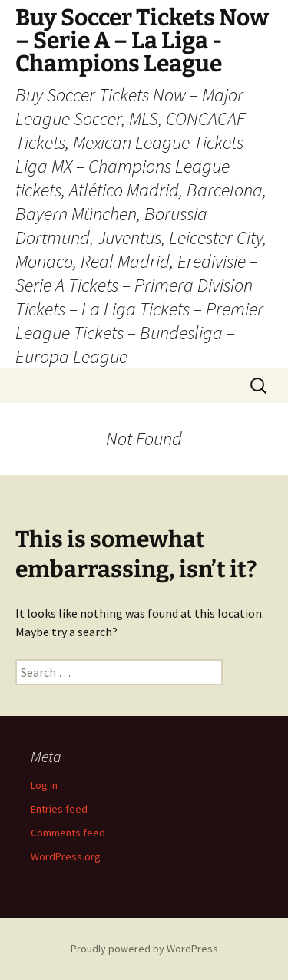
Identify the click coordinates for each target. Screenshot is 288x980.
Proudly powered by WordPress (144, 949)
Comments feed (68, 833)
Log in (44, 785)
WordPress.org (66, 856)
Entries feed (59, 809)
